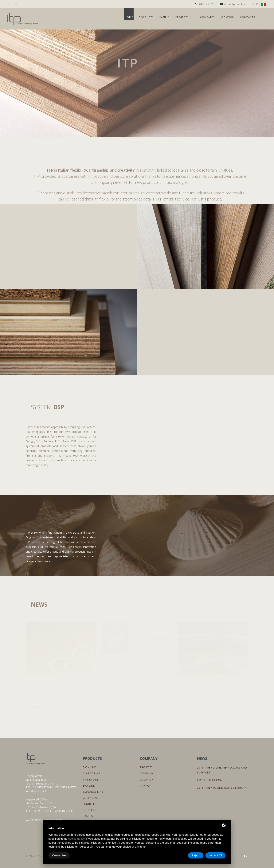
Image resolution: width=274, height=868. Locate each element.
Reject (196, 855)
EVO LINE (89, 786)
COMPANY (147, 773)
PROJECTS (146, 767)
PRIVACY (145, 786)
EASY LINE (89, 767)
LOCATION (147, 779)
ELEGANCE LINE (93, 792)
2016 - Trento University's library (221, 788)
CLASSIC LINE (91, 773)
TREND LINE (91, 779)
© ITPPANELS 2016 (35, 856)
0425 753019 (205, 4)
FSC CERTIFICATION (210, 780)
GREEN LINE (90, 798)
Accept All (216, 855)
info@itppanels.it (233, 4)
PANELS (88, 816)
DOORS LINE (91, 804)
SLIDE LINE (90, 810)
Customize (59, 855)
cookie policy (76, 839)
